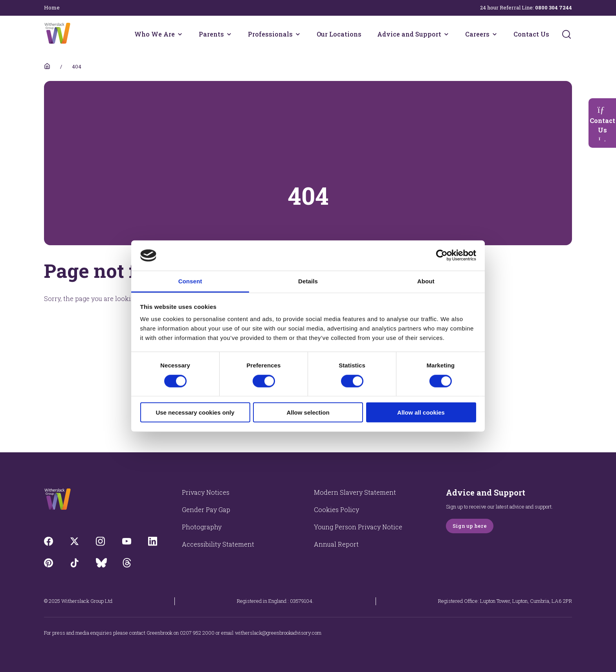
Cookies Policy (336, 510)
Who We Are (155, 34)
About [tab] (426, 281)
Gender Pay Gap (206, 510)
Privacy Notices (206, 492)
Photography (202, 527)
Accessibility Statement (218, 544)
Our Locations (339, 34)
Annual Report (336, 544)
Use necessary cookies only (195, 412)
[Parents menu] (229, 34)
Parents (211, 34)
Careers (477, 34)
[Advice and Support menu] (446, 34)
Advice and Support (409, 34)
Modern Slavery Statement (355, 492)
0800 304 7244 (554, 7)
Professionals (270, 34)
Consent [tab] (190, 281)
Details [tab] (308, 281)
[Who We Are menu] (180, 34)
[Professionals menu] (298, 34)
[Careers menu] (495, 34)
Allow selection (308, 412)
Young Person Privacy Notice (358, 527)
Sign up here (470, 526)
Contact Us (531, 34)
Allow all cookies (421, 412)
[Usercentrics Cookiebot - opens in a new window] (442, 255)
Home (52, 7)
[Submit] (566, 34)
